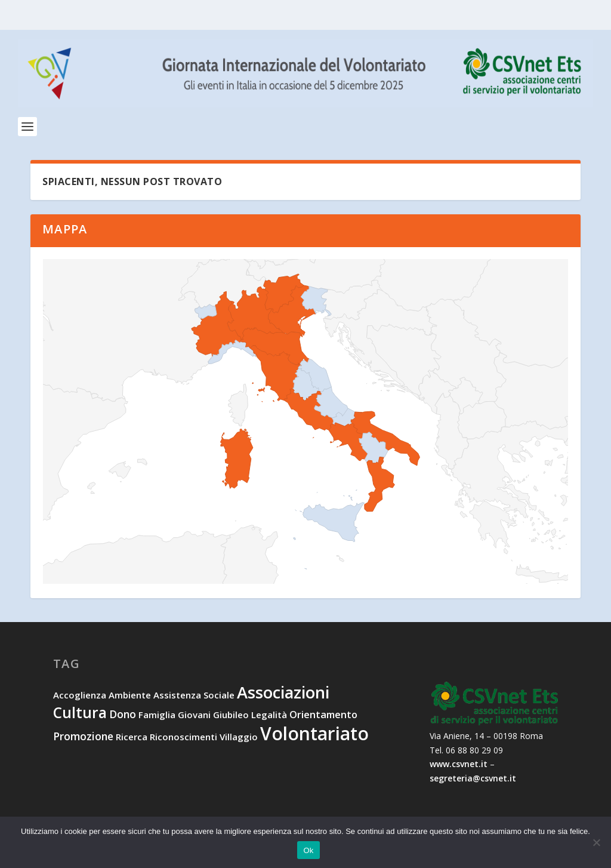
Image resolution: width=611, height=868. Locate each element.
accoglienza (80, 697)
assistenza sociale (194, 697)
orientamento (323, 716)
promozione (83, 738)
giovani (194, 716)
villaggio (239, 739)
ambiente (130, 697)
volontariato (314, 736)
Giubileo (231, 716)
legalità (269, 716)
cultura (80, 714)
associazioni (283, 695)
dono (123, 716)
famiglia (157, 716)
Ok (308, 850)
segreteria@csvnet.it (473, 781)
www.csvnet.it (459, 766)
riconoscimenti (183, 739)
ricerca (132, 739)
